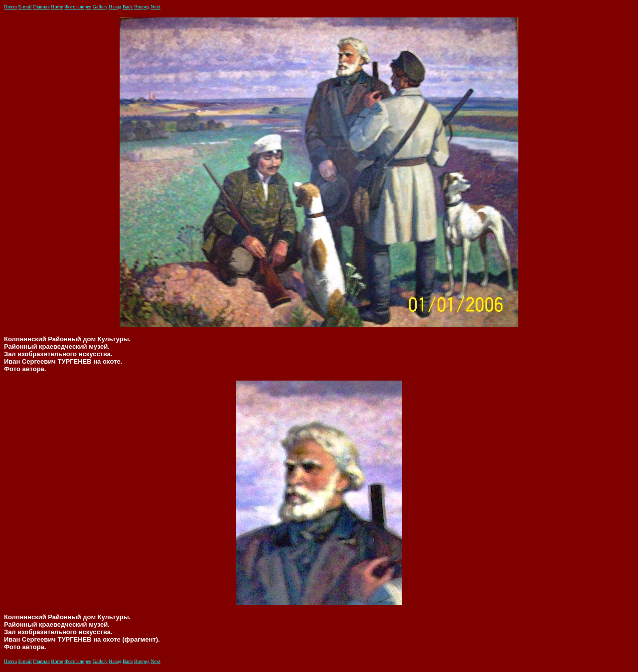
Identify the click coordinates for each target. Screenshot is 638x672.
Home (57, 7)
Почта (10, 7)
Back (128, 7)
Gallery (100, 7)
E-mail (25, 7)
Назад (115, 7)
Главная (41, 7)
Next (155, 7)
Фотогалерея (78, 7)
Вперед (142, 7)
